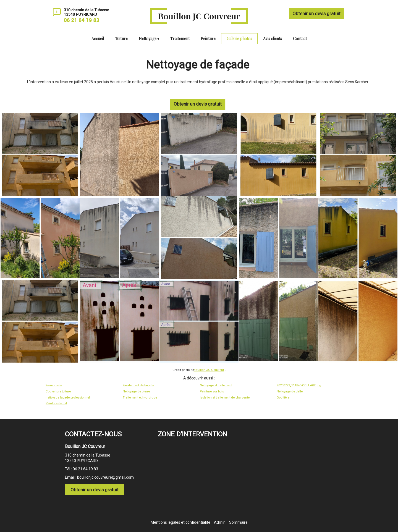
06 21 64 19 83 (85, 469)
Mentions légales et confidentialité (180, 522)
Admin (220, 522)
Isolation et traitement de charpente (225, 398)
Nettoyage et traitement (216, 385)
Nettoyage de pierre (136, 391)
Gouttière (283, 398)
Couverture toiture (58, 391)
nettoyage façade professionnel (68, 398)
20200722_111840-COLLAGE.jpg (299, 385)
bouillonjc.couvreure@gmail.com (105, 477)
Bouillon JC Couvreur (209, 370)
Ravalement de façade (138, 385)
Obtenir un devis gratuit (316, 14)
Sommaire (238, 522)
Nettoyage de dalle (290, 391)
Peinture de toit (56, 403)
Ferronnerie (54, 385)
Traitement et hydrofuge (140, 398)
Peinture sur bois (212, 391)
